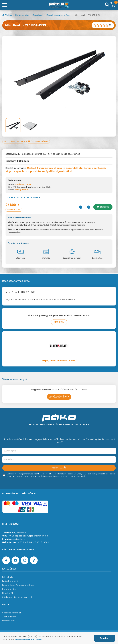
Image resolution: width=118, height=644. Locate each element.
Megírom (59, 322)
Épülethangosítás (11, 581)
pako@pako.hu (22, 190)
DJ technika (8, 577)
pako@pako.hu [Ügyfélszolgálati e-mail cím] (18, 539)
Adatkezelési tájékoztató (46, 474)
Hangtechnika (23, 15)
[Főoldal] (59, 5)
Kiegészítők (8, 593)
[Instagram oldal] (25, 560)
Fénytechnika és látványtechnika (18, 585)
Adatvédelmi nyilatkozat (28, 640)
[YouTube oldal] (15, 560)
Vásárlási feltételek (12, 613)
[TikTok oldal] (34, 560)
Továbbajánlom (13, 141)
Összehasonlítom (38, 141)
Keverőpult (38, 15)
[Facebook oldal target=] (6, 560)
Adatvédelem (9, 617)
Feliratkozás (59, 468)
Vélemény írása (59, 397)
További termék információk (23, 198)
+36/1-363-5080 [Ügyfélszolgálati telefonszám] (19, 533)
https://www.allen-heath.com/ (59, 361)
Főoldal (7, 15)
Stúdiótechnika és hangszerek (17, 597)
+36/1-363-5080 (23, 184)
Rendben (105, 638)
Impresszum (8, 621)
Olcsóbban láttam (14, 210)
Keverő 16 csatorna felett (59, 15)
